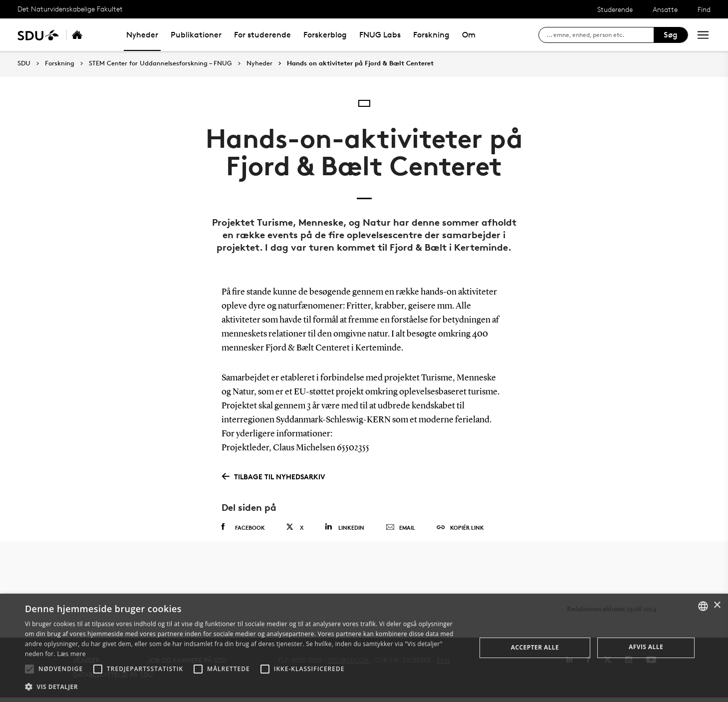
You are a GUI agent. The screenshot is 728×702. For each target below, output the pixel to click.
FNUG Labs (380, 35)
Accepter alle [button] (535, 647)
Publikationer (196, 35)
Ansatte (665, 9)
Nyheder (142, 35)
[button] (29, 669)
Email (400, 528)
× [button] (717, 605)
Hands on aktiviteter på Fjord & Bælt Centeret (360, 63)
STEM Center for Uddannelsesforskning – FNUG (160, 63)
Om (469, 35)
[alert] (364, 648)
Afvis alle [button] (646, 647)
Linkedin (345, 527)
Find (704, 9)
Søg (671, 35)
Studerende (615, 9)
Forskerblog (325, 35)
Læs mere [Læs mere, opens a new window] (71, 654)
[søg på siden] (600, 35)
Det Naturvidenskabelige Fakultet (70, 9)
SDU (24, 63)
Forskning (431, 35)
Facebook (243, 527)
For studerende (262, 35)
